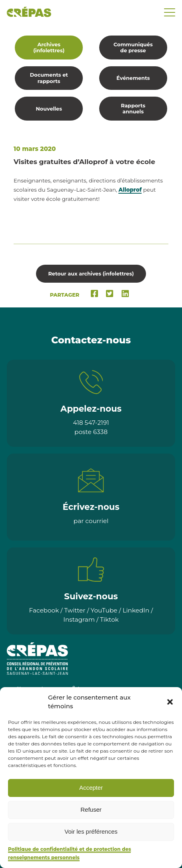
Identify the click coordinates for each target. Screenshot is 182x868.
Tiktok (109, 619)
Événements (133, 78)
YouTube (104, 610)
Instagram (79, 619)
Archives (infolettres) (49, 48)
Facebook (44, 610)
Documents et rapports (49, 78)
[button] (170, 702)
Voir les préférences (91, 831)
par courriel (91, 521)
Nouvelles (49, 109)
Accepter (91, 788)
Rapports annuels (133, 109)
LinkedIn (136, 610)
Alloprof (130, 190)
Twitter (75, 610)
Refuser (91, 810)
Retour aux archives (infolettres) (91, 274)
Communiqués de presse (133, 48)
